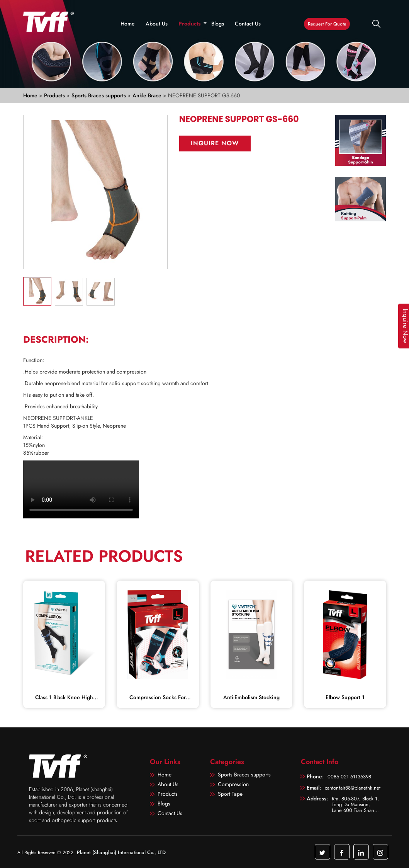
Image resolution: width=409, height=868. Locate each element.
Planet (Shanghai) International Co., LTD (121, 852)
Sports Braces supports (99, 95)
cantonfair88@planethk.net (353, 788)
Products (189, 24)
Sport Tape (230, 794)
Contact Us (248, 24)
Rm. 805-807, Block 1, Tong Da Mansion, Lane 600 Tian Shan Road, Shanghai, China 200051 (356, 804)
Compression (233, 784)
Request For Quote (327, 24)
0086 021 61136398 (349, 777)
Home (128, 24)
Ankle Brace (148, 95)
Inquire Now (215, 143)
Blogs (218, 24)
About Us (157, 24)
